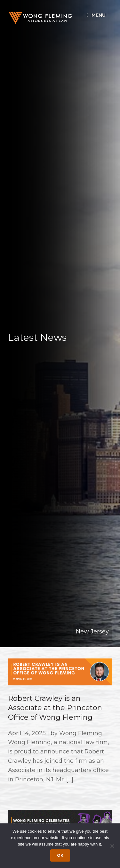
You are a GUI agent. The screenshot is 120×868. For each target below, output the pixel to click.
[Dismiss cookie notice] (112, 846)
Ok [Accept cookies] (60, 855)
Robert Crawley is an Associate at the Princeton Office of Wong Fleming (55, 708)
